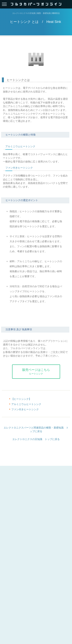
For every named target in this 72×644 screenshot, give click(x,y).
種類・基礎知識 (44, 13)
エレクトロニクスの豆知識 (24, 13)
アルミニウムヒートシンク (20, 146)
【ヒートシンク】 (21, 399)
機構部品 (56, 13)
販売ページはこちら (36, 372)
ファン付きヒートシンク (19, 168)
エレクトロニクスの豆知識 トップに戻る (36, 439)
